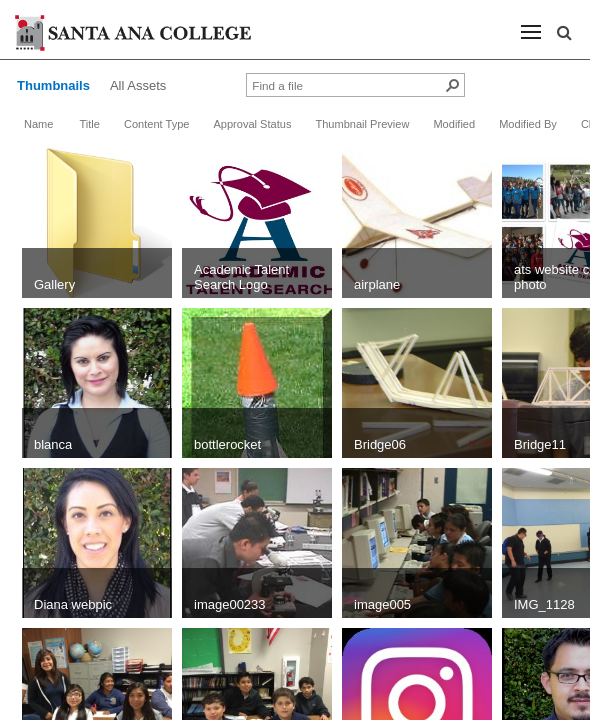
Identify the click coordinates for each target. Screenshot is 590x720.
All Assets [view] (138, 85)
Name (38, 124)
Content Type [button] (157, 124)
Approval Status (252, 124)
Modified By (528, 124)
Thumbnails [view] (53, 85)
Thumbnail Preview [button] (362, 124)
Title (89, 124)
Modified (454, 124)
